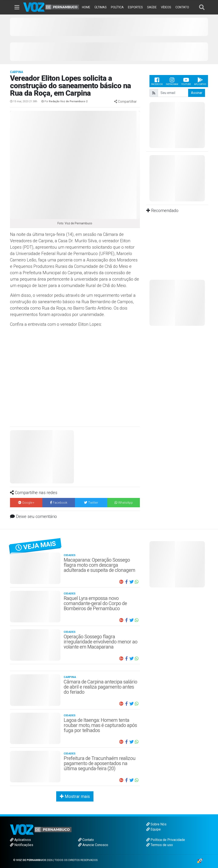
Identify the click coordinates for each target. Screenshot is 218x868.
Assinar (197, 93)
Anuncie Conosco (93, 845)
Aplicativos (20, 840)
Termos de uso (160, 845)
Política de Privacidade (166, 840)
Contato (86, 840)
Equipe (153, 829)
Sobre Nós (156, 824)
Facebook (157, 81)
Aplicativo (200, 81)
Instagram (172, 81)
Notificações (22, 845)
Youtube (186, 81)
